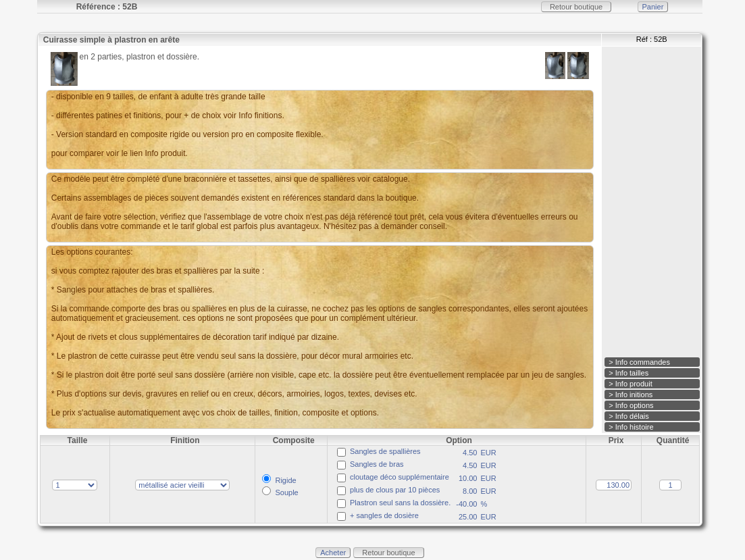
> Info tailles (628, 373)
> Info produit (631, 384)
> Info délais (629, 416)
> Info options (631, 405)
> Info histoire (631, 427)
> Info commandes (639, 362)
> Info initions (631, 394)
